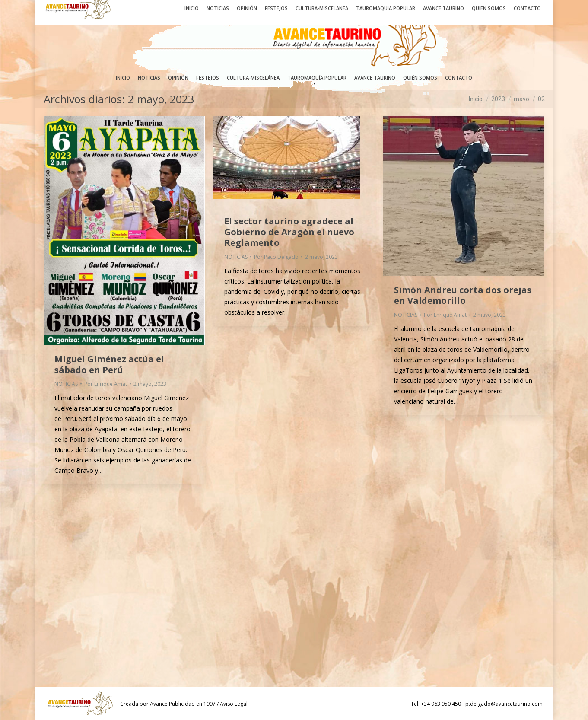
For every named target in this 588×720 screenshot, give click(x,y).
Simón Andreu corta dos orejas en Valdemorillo (463, 295)
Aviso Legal (234, 704)
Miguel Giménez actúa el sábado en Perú (109, 364)
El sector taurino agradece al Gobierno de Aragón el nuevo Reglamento (289, 232)
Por (106, 384)
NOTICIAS (66, 384)
